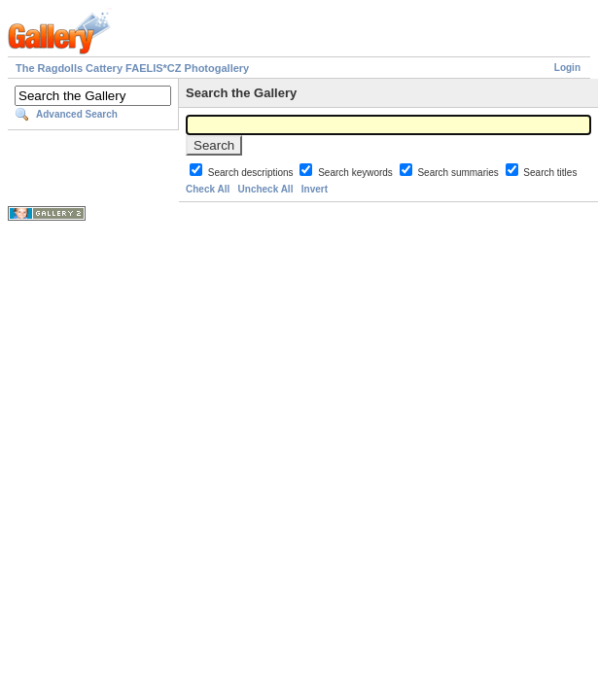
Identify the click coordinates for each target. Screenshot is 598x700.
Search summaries (459, 173)
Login (567, 68)
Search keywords (356, 173)
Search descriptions (252, 173)
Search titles (550, 173)
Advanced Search (77, 114)
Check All (208, 189)
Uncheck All (266, 189)
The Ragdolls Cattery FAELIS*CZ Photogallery (132, 68)
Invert (315, 189)
